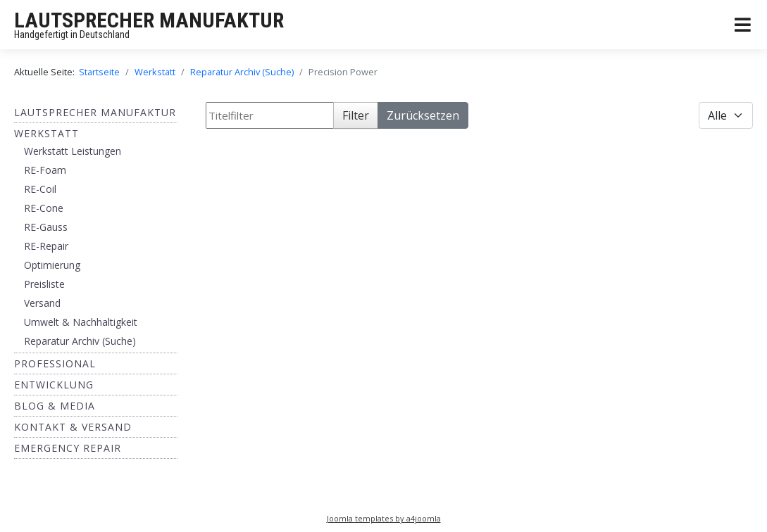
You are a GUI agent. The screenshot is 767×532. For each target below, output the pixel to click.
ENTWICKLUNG (54, 385)
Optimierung (52, 265)
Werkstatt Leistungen (73, 151)
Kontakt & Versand (73, 427)
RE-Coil (40, 189)
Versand (42, 303)
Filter (356, 115)
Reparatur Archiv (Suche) (80, 341)
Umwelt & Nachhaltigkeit (81, 322)
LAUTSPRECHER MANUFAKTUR (149, 20)
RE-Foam (45, 170)
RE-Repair (46, 246)
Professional (55, 363)
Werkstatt (46, 133)
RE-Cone (44, 208)
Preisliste (44, 284)
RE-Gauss (46, 227)
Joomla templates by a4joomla (384, 518)
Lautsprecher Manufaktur (95, 112)
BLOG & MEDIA (55, 406)
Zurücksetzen (423, 115)
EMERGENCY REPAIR (68, 448)
